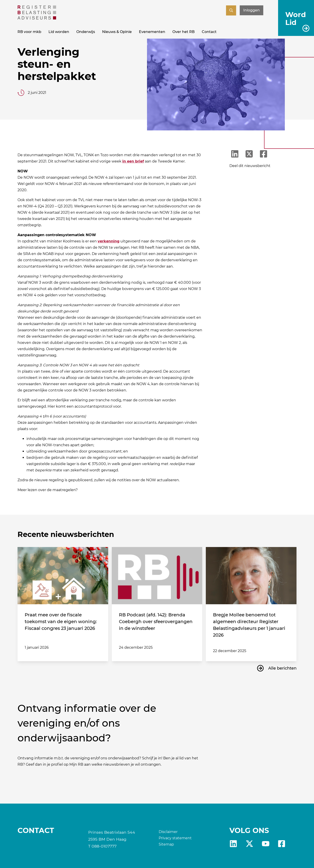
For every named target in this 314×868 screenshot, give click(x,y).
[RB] (37, 18)
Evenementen (152, 32)
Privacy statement (175, 838)
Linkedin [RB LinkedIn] (233, 844)
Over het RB (183, 32)
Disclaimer (168, 832)
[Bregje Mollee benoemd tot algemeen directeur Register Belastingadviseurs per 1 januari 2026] (251, 576)
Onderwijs (86, 32)
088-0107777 (104, 846)
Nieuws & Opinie (117, 32)
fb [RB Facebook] (282, 844)
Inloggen (251, 10)
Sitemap (166, 844)
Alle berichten (282, 668)
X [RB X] (249, 844)
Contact (209, 32)
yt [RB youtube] (266, 844)
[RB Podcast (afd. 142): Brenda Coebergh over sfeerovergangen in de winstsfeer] (157, 576)
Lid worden (59, 32)
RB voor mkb (29, 32)
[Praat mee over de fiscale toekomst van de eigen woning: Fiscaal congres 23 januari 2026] (63, 576)
